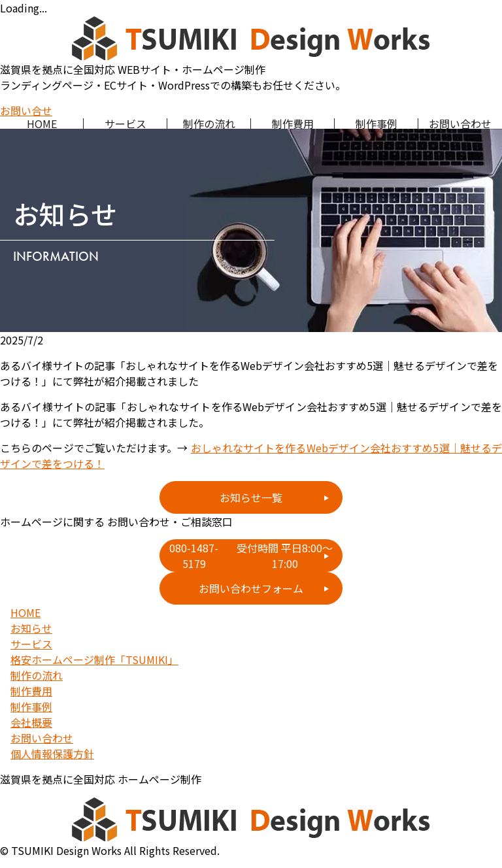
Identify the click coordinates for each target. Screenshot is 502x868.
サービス (125, 124)
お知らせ (31, 628)
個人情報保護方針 (52, 754)
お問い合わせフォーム (251, 588)
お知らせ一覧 (251, 497)
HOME (42, 124)
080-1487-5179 (256, 556)
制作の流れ (209, 124)
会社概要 (31, 722)
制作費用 (293, 124)
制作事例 (376, 124)
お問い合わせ (460, 124)
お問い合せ (26, 110)
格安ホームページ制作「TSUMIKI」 (94, 659)
